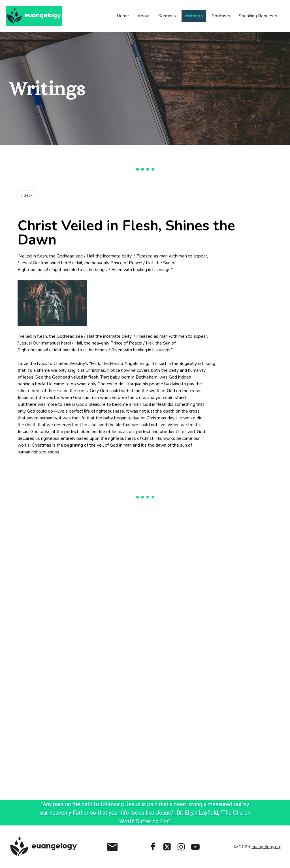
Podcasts (221, 16)
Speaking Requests (258, 16)
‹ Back (27, 195)
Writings (194, 16)
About (144, 16)
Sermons (167, 16)
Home (123, 16)
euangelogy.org (266, 847)
